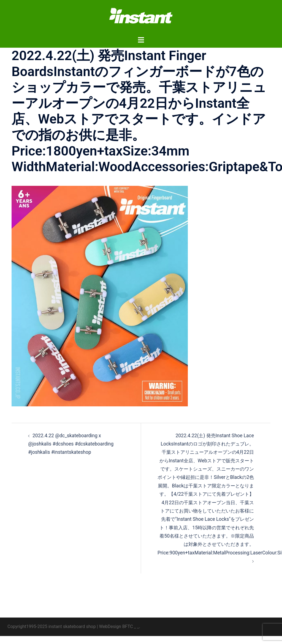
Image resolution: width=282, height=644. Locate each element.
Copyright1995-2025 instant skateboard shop (52, 634)
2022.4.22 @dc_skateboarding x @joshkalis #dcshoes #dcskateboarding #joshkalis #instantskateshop (72, 444)
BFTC (128, 634)
